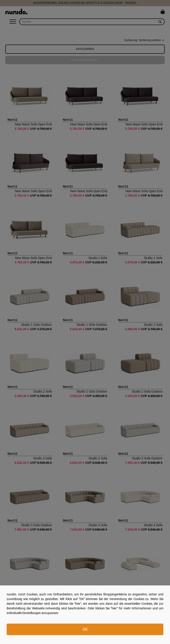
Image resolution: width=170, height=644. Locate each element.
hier (78, 604)
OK (85, 629)
